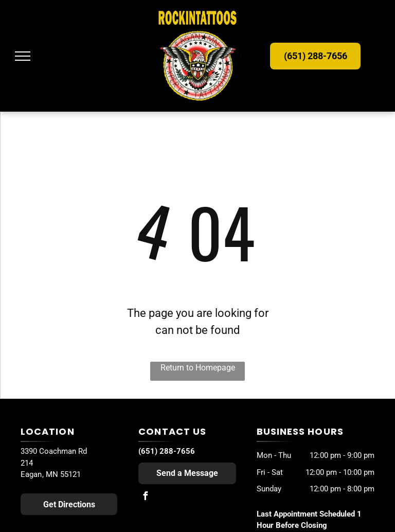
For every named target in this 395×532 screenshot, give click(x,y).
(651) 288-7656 (167, 451)
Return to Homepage (198, 368)
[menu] (23, 56)
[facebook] (145, 497)
